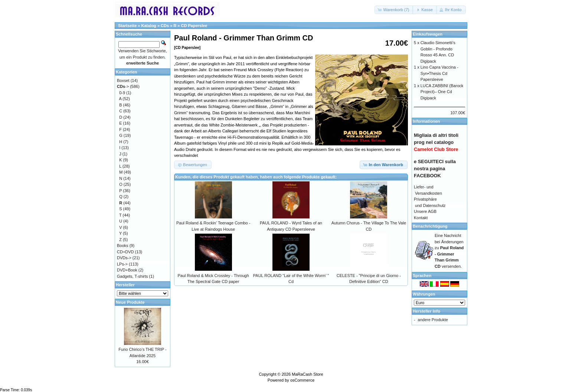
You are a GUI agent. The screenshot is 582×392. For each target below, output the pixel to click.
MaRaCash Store (307, 374)
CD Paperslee (194, 26)
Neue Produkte (130, 302)
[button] (394, 10)
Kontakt (421, 218)
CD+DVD (125, 252)
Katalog (149, 26)
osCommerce (302, 380)
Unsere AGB (425, 211)
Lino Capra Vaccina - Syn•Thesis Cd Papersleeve (439, 73)
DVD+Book (127, 270)
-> (123, 86)
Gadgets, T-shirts (133, 276)
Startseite (127, 26)
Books (123, 246)
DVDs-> (124, 258)
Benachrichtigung (430, 226)
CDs (165, 26)
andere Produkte (433, 320)
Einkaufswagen (428, 34)
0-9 (122, 93)
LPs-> (122, 264)
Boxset (123, 80)
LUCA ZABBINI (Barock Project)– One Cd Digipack (442, 92)
